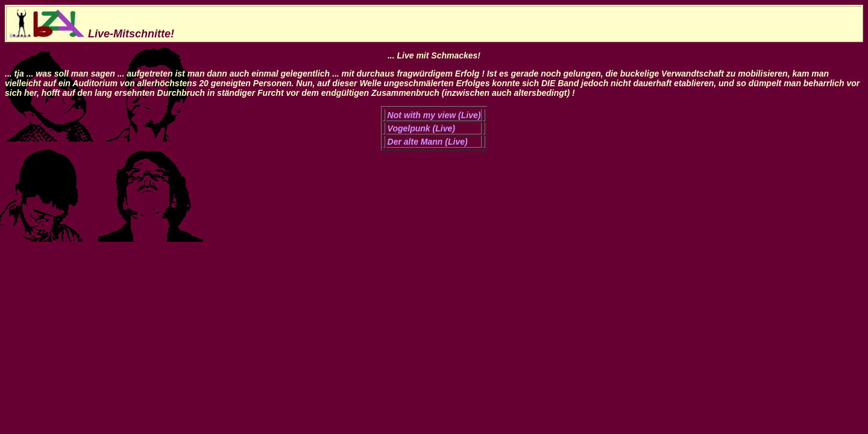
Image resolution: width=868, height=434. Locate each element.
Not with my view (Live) (434, 115)
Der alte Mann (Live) (428, 142)
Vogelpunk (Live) (421, 128)
